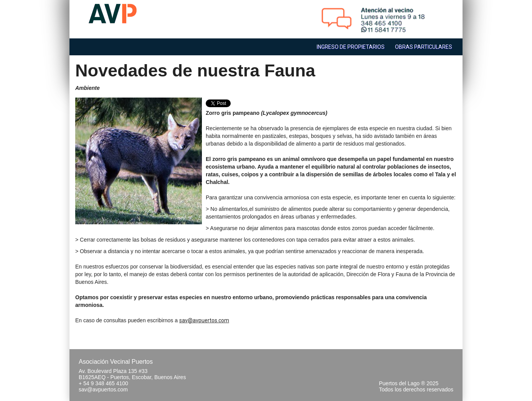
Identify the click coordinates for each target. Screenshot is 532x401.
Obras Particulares (424, 47)
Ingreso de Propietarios (351, 47)
